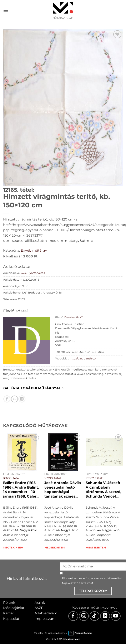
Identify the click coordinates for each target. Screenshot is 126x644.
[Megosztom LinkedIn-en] (22, 399)
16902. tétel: (94, 478)
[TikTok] (94, 616)
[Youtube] (116, 616)
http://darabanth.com (84, 359)
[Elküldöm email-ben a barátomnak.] (14, 399)
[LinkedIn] (105, 616)
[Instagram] (84, 616)
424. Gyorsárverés (33, 273)
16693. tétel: (12, 478)
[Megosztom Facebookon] (7, 399)
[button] (6, 10)
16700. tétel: (53, 478)
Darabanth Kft (74, 317)
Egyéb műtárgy (34, 250)
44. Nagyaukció (26, 530)
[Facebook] (73, 616)
